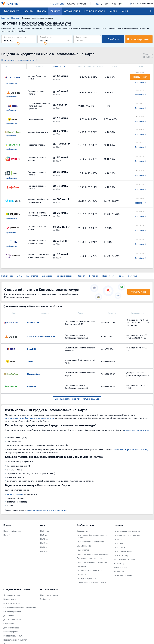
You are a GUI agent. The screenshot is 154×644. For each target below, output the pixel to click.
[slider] (18, 43)
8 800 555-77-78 (108, 361)
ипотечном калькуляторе (136, 430)
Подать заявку (140, 77)
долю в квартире (15, 494)
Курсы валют (11, 11)
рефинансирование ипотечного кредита (47, 510)
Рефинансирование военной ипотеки (20, 607)
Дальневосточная (12, 595)
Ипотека (55, 11)
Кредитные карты (94, 11)
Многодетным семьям (13, 636)
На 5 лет (44, 535)
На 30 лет (45, 551)
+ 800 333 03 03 (108, 349)
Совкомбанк (33, 323)
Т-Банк (30, 362)
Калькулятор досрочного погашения (94, 554)
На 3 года (45, 531)
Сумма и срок (59, 66)
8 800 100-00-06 (108, 323)
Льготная (132, 276)
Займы (113, 11)
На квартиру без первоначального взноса (92, 536)
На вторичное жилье (123, 551)
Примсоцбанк (34, 374)
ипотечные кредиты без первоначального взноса (29, 418)
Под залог (82, 574)
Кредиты (28, 11)
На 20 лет (45, 547)
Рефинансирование (65, 276)
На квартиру (108, 276)
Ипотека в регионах (49, 595)
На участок (119, 572)
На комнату (119, 563)
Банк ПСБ (32, 349)
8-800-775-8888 (108, 337)
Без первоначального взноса (90, 558)
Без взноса (47, 276)
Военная (81, 276)
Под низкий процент (12, 531)
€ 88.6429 (117, 4)
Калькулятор (32, 276)
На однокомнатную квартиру (127, 531)
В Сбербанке (7, 276)
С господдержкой (11, 632)
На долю (118, 539)
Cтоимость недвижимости (15, 37)
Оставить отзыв (139, 292)
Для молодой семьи (12, 620)
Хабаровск (45, 599)
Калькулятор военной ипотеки (91, 542)
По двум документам (86, 578)
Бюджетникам (10, 599)
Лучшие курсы (57, 4)
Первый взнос (46, 37)
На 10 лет (45, 539)
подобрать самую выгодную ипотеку (131, 449)
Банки (124, 11)
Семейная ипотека (12, 603)
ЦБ (97, 4)
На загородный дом (123, 576)
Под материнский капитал (15, 640)
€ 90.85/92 (82, 4)
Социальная (9, 624)
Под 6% (121, 276)
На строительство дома (124, 559)
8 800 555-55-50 (108, 387)
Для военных (9, 615)
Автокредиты (72, 11)
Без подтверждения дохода (89, 570)
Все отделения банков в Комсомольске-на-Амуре (77, 399)
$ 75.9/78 (71, 4)
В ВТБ (19, 276)
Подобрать (113, 39)
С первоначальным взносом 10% (92, 582)
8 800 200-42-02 (108, 374)
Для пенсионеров (11, 628)
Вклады (42, 11)
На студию (119, 543)
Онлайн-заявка (84, 546)
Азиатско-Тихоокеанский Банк (41, 336)
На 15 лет (45, 543)
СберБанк (32, 386)
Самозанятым (83, 531)
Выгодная (94, 276)
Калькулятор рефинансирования (92, 562)
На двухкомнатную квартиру (127, 535)
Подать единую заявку (139, 39)
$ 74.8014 (105, 4)
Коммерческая (121, 568)
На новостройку (121, 555)
